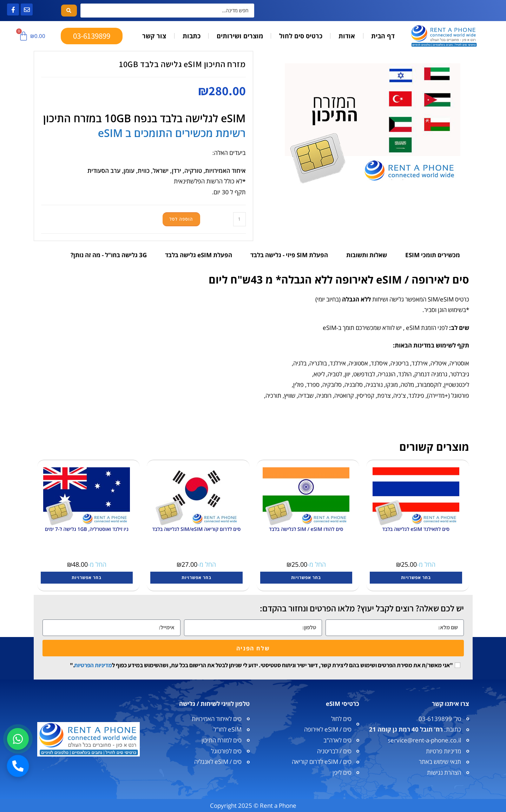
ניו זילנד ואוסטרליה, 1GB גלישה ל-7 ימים (87, 529)
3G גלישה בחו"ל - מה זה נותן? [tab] (109, 255)
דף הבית (383, 36)
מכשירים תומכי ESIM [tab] (433, 255)
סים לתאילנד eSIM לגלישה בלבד (416, 529)
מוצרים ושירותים (240, 36)
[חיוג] (18, 766)
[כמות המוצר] (239, 219)
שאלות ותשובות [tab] (367, 255)
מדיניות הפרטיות (93, 665)
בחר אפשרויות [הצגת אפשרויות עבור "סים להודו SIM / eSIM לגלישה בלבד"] (306, 577)
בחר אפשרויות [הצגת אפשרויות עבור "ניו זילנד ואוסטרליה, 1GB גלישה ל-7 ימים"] (87, 577)
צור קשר (154, 36)
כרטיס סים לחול (301, 36)
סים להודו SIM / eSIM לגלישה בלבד (306, 529)
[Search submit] (69, 11)
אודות (347, 36)
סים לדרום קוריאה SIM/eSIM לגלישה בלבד (196, 529)
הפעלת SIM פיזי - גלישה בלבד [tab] (289, 255)
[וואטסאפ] (18, 739)
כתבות (192, 36)
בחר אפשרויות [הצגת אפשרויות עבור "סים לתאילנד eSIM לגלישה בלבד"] (416, 577)
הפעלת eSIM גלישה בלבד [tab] (199, 255)
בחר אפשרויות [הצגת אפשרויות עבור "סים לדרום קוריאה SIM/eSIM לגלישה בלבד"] (196, 577)
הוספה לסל (181, 219)
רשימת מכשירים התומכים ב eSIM (172, 133)
